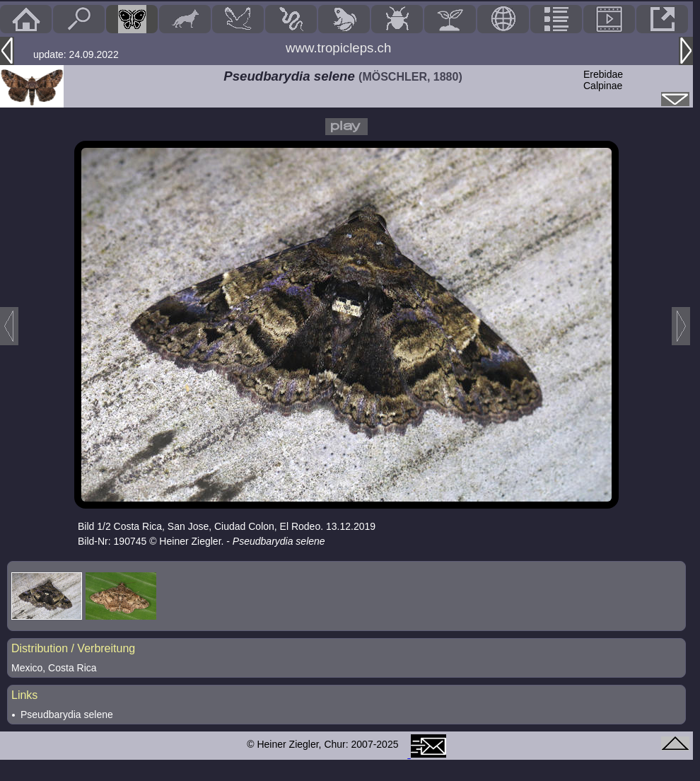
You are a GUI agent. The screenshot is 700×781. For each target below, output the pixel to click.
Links (24, 695)
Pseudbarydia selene (67, 715)
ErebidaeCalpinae (603, 80)
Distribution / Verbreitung (73, 648)
